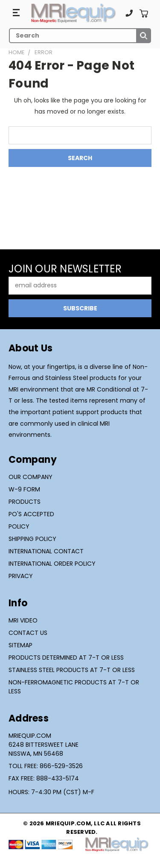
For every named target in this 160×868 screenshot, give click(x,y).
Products (25, 502)
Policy (19, 526)
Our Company (31, 477)
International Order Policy (52, 564)
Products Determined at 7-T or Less (66, 658)
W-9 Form (24, 489)
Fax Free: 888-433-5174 (44, 778)
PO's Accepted (31, 514)
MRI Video (23, 620)
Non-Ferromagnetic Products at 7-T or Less (74, 687)
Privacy (21, 576)
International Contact (46, 551)
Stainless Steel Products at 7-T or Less (72, 670)
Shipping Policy (32, 539)
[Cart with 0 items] (144, 13)
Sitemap (20, 645)
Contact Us (28, 633)
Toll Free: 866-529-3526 (46, 766)
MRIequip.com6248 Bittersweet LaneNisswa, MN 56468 (44, 745)
